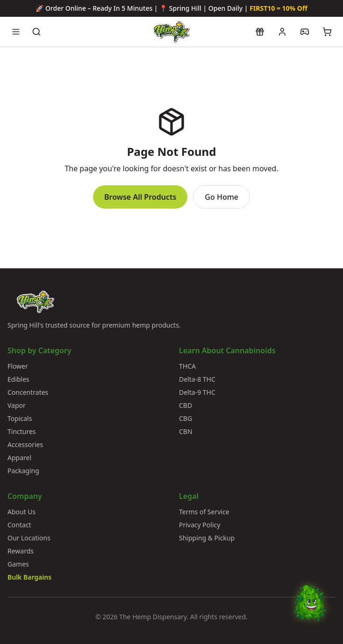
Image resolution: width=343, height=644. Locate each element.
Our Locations (29, 538)
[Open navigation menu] (16, 32)
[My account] (282, 32)
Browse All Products (140, 197)
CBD (186, 405)
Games (18, 564)
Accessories (25, 444)
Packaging (23, 471)
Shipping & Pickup (207, 538)
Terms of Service (204, 512)
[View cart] (327, 32)
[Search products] (36, 32)
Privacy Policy (200, 525)
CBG (186, 418)
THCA (187, 366)
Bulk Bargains (29, 577)
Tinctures (22, 431)
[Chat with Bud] (310, 611)
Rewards (21, 551)
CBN (186, 431)
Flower (18, 366)
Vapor (17, 405)
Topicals (20, 418)
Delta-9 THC (197, 392)
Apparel (19, 458)
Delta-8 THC (197, 379)
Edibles (18, 379)
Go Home (222, 197)
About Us (21, 512)
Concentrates (28, 392)
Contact (19, 525)
